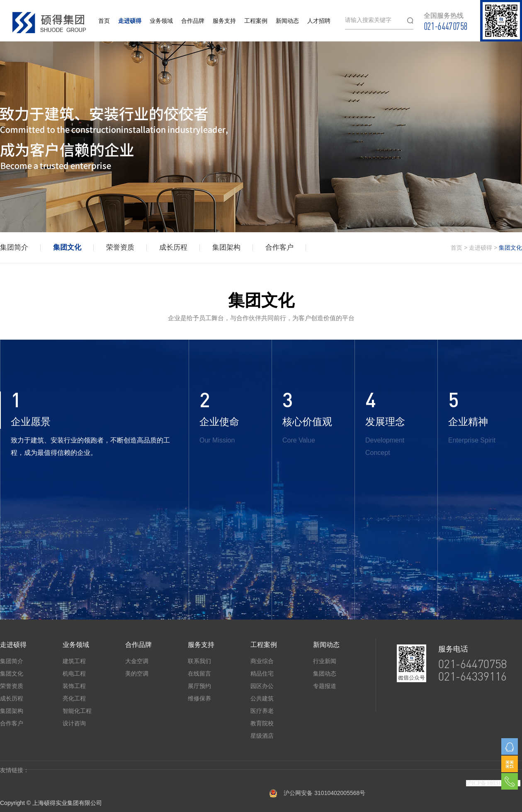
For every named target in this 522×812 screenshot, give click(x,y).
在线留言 (199, 673)
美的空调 (137, 673)
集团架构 (226, 247)
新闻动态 (287, 21)
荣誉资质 (120, 247)
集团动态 (325, 673)
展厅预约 (199, 686)
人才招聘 (319, 21)
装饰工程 (74, 686)
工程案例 (256, 21)
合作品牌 (193, 21)
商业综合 (262, 661)
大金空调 (137, 661)
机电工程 (74, 673)
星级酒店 (262, 736)
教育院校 (262, 723)
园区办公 (262, 686)
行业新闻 (325, 661)
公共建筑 (262, 698)
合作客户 (279, 247)
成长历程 (173, 247)
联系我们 (199, 661)
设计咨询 (74, 723)
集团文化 (67, 247)
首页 (104, 21)
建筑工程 (74, 661)
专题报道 (325, 686)
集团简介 (14, 247)
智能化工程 (77, 711)
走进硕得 (130, 21)
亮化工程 (74, 698)
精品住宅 (262, 673)
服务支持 (224, 21)
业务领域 (161, 21)
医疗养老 (262, 711)
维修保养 (199, 698)
